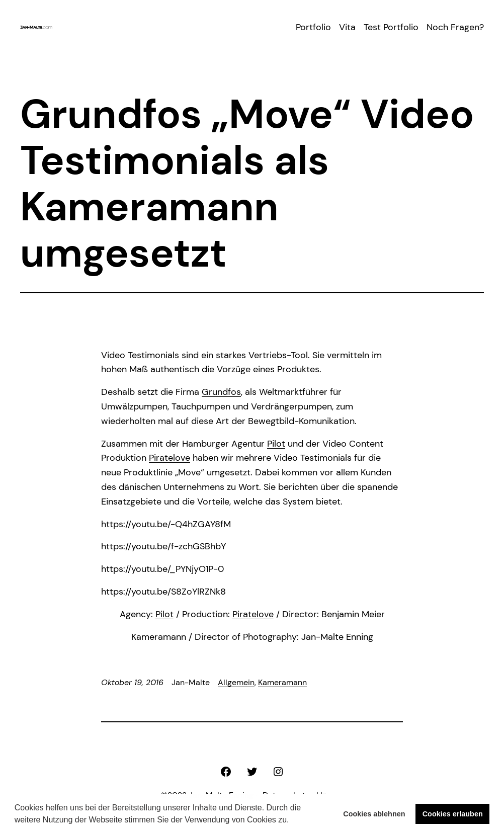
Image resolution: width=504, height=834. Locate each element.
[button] (293, 821)
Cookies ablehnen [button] (374, 814)
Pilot (276, 444)
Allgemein (236, 682)
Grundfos (221, 392)
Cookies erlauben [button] (453, 814)
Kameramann (282, 682)
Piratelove (170, 458)
